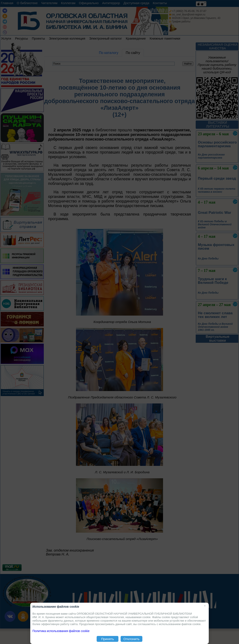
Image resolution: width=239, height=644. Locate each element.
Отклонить (131, 639)
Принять (108, 639)
